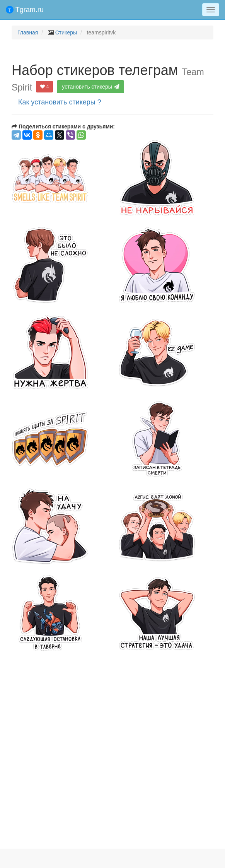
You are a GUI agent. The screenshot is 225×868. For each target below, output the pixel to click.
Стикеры (66, 32)
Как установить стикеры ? (60, 102)
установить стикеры (91, 87)
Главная (28, 32)
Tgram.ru (25, 10)
